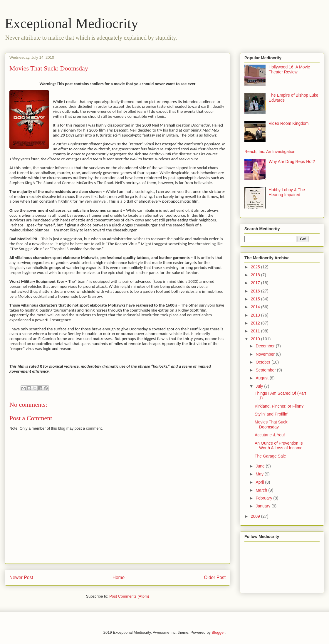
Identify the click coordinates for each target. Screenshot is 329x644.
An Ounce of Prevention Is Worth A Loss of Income (279, 446)
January (263, 506)
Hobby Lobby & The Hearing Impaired (287, 192)
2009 (256, 516)
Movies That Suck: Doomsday (272, 424)
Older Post (215, 577)
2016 (256, 291)
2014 (256, 307)
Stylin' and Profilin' (271, 414)
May (260, 474)
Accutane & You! (270, 435)
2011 (256, 331)
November (266, 354)
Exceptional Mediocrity (72, 23)
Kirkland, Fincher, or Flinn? (279, 406)
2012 (256, 323)
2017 (256, 283)
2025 (256, 267)
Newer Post (21, 577)
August (262, 378)
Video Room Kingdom (289, 123)
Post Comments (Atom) (129, 596)
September (266, 370)
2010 (256, 339)
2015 (256, 299)
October (263, 362)
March (262, 490)
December (266, 346)
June (261, 466)
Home (119, 577)
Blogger (218, 632)
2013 (256, 315)
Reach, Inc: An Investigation (270, 152)
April (260, 482)
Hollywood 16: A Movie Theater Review (289, 69)
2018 (256, 275)
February (264, 498)
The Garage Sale (270, 456)
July (260, 386)
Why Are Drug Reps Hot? (292, 162)
